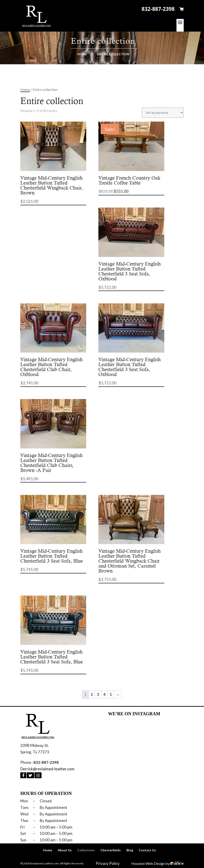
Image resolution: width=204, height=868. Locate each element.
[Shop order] (163, 113)
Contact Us (147, 850)
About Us (65, 850)
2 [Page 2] (92, 694)
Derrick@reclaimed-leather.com (47, 769)
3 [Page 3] (98, 694)
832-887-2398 (158, 9)
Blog (130, 850)
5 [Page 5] (111, 694)
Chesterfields (111, 850)
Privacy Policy (108, 863)
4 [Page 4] (104, 694)
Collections (86, 850)
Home (82, 54)
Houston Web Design (148, 863)
